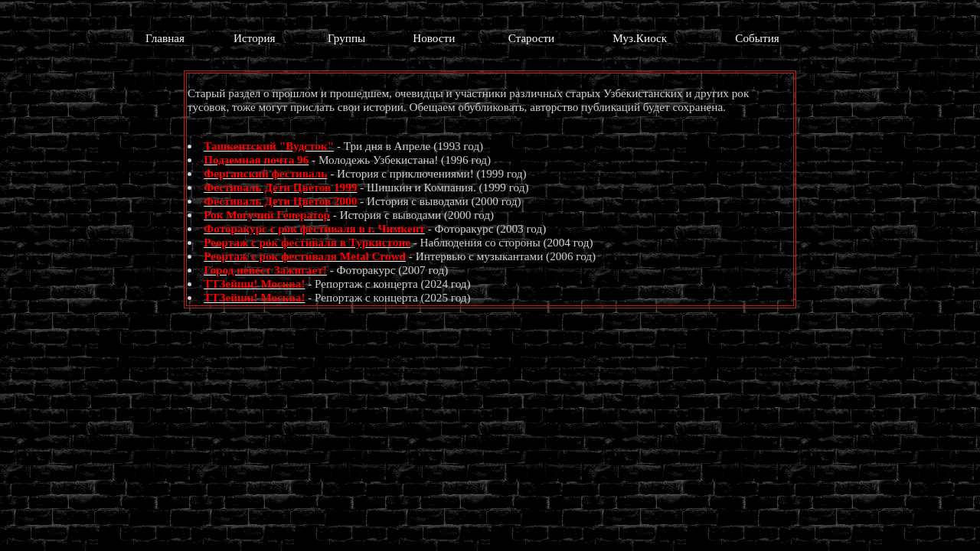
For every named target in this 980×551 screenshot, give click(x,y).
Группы (346, 38)
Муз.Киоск (640, 38)
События (757, 38)
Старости (532, 38)
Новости (434, 38)
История (254, 38)
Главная (165, 38)
